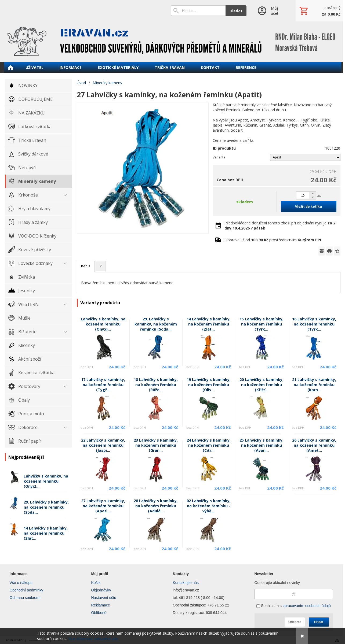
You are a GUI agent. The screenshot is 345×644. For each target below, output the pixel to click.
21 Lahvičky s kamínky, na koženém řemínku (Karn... (314, 385)
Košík (96, 583)
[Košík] (319, 11)
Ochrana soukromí (25, 598)
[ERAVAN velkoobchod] (173, 42)
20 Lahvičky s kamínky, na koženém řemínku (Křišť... (262, 385)
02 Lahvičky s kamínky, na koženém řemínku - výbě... (209, 506)
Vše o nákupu (21, 583)
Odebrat (295, 622)
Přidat (319, 622)
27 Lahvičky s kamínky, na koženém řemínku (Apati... (103, 506)
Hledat (236, 11)
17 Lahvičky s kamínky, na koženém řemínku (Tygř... (103, 385)
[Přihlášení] (271, 11)
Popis (86, 266)
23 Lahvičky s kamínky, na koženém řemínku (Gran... (156, 445)
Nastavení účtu (104, 598)
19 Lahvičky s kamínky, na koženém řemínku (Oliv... (209, 385)
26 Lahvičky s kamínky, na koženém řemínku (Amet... (314, 445)
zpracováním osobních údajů (307, 606)
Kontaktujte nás (186, 583)
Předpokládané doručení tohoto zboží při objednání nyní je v (280, 225)
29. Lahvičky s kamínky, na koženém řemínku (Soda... (46, 507)
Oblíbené (99, 613)
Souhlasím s (294, 606)
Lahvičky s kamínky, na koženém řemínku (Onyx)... (46, 481)
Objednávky (101, 590)
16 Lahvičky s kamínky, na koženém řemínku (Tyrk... (314, 324)
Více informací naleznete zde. (93, 639)
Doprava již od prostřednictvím (273, 240)
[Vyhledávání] (198, 11)
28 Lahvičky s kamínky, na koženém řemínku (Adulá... (156, 506)
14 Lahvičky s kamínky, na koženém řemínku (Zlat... (46, 533)
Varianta (219, 157)
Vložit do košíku (308, 207)
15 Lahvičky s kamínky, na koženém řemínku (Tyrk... (262, 324)
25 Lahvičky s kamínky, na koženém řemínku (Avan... (262, 445)
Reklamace (101, 605)
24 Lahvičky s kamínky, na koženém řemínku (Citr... (209, 445)
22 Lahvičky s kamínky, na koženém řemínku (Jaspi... (103, 445)
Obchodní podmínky (26, 590)
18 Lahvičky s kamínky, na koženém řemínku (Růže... (156, 385)
